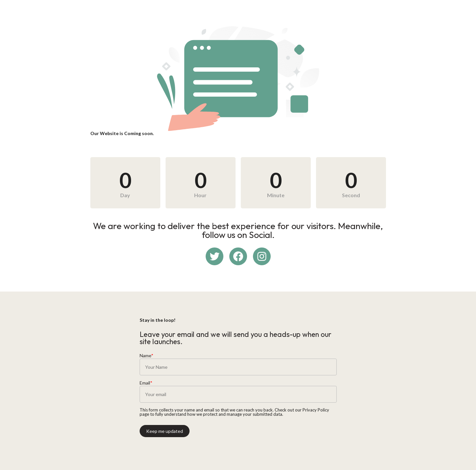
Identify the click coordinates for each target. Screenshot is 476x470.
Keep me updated (165, 431)
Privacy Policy (316, 410)
